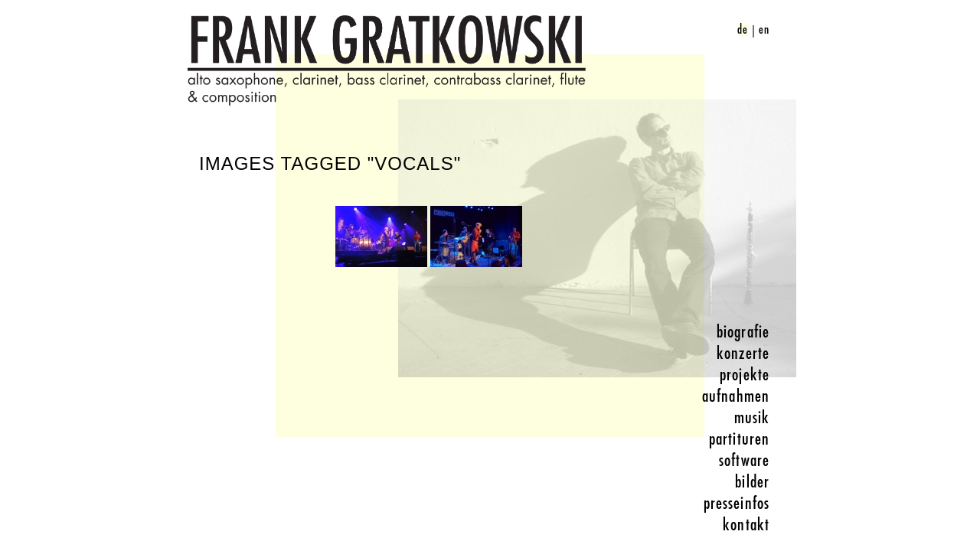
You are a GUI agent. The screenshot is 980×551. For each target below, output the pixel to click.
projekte (745, 375)
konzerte (743, 354)
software (744, 461)
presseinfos (737, 504)
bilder (752, 482)
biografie (743, 332)
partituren (739, 439)
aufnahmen (736, 396)
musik (752, 418)
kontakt (746, 525)
